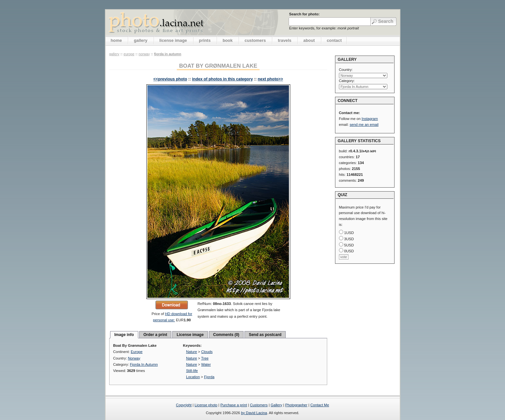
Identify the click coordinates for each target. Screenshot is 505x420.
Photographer (296, 405)
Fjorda (209, 377)
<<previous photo (170, 79)
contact (334, 40)
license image (173, 40)
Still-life (192, 371)
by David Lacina (254, 413)
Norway (144, 54)
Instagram (370, 119)
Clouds (207, 352)
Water (206, 364)
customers (255, 40)
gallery (141, 40)
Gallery (276, 405)
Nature (192, 352)
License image (190, 335)
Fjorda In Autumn (168, 54)
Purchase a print (234, 405)
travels (285, 40)
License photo (206, 405)
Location (193, 377)
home (116, 40)
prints (205, 40)
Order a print (155, 335)
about (309, 40)
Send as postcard (265, 335)
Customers (259, 405)
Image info (124, 335)
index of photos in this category (222, 79)
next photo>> (270, 79)
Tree (205, 358)
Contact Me (320, 405)
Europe (129, 54)
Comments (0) (226, 335)
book (228, 40)
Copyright (184, 405)
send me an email (364, 125)
